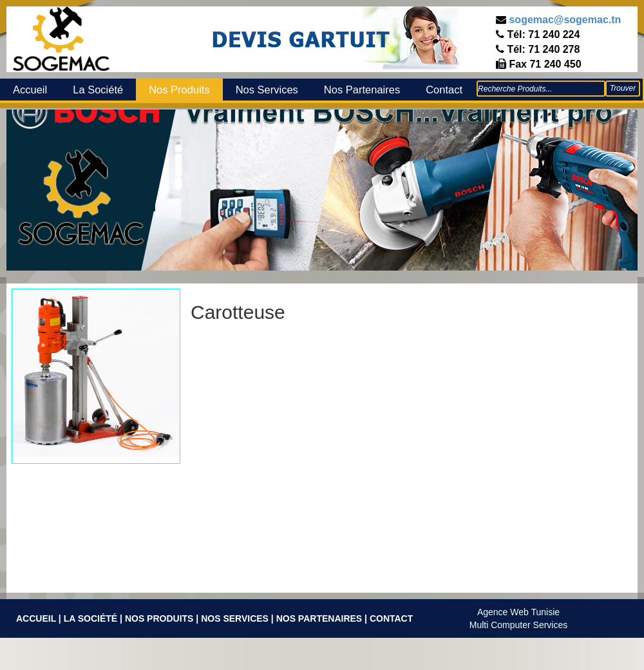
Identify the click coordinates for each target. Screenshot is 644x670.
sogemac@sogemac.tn (565, 20)
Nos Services (267, 90)
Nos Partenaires (362, 90)
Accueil (30, 90)
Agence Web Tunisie (518, 612)
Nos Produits (179, 90)
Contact (444, 90)
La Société (98, 90)
